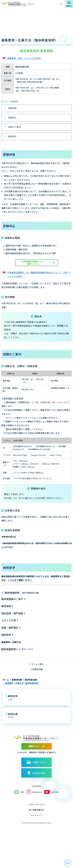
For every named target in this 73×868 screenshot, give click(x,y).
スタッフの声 (9, 620)
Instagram (37, 792)
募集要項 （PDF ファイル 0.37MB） (25, 58)
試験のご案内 (14, 127)
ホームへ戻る (38, 664)
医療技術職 (38, 669)
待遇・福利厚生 (10, 628)
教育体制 (6, 606)
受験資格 (12, 108)
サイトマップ (37, 815)
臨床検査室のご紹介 (12, 599)
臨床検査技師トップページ (16, 649)
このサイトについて (36, 804)
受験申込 (12, 118)
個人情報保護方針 (36, 810)
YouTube (55, 792)
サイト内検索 (61, 4)
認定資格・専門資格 (12, 613)
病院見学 (12, 136)
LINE (22, 792)
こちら (11, 580)
